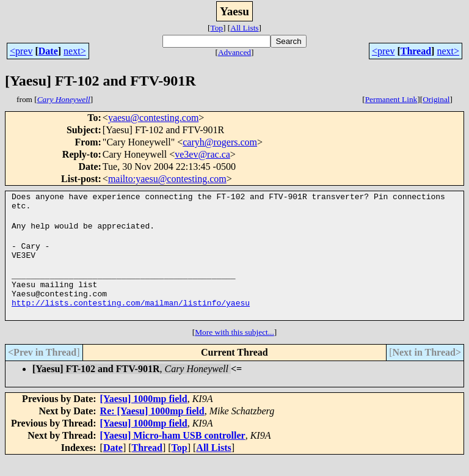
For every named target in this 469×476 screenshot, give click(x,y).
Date (48, 51)
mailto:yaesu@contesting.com (167, 179)
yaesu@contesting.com (153, 118)
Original (436, 99)
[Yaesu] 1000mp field (144, 415)
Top (216, 28)
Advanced (234, 52)
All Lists (244, 28)
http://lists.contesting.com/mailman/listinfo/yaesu (131, 319)
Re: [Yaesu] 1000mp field (152, 427)
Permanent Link (391, 99)
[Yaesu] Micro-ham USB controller (173, 452)
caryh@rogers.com (220, 142)
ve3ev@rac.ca (202, 154)
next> (75, 51)
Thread (416, 51)
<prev (21, 51)
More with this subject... (234, 349)
